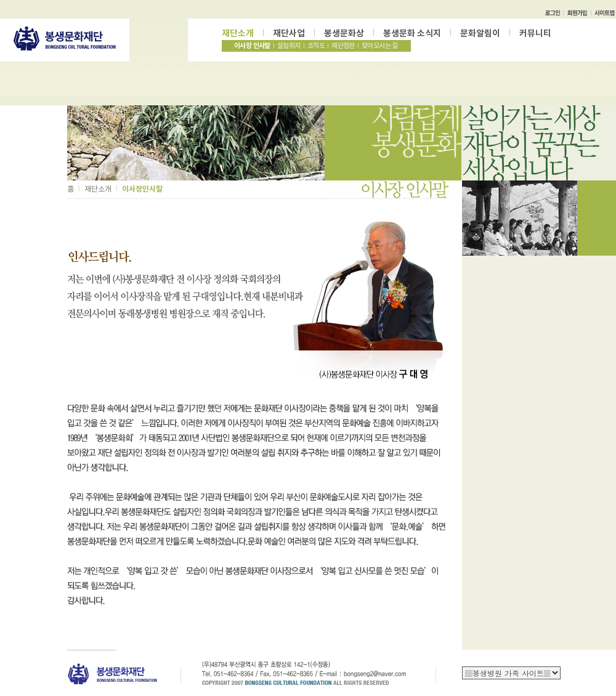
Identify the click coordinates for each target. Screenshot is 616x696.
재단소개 (238, 33)
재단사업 (289, 33)
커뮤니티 (535, 33)
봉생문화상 (344, 33)
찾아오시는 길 (380, 46)
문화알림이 (480, 33)
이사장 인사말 (252, 46)
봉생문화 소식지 (412, 33)
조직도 (316, 46)
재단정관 (343, 46)
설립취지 (289, 46)
